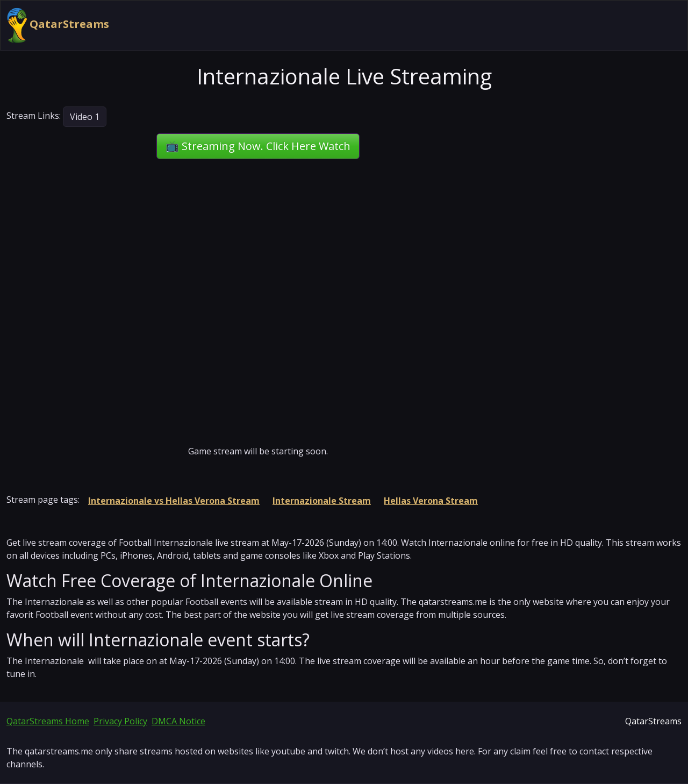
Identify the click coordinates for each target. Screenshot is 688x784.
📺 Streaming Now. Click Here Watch (258, 146)
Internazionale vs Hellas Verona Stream (174, 501)
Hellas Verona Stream (431, 501)
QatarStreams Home (48, 721)
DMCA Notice (178, 721)
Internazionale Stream (322, 501)
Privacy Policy (120, 721)
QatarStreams (58, 25)
